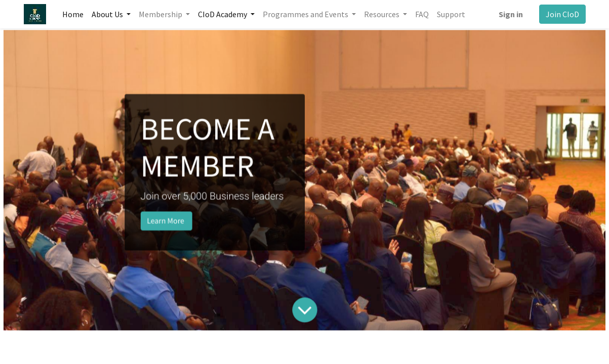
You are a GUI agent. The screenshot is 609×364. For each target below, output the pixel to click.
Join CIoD (562, 14)
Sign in (511, 14)
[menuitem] (73, 14)
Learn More (178, 217)
